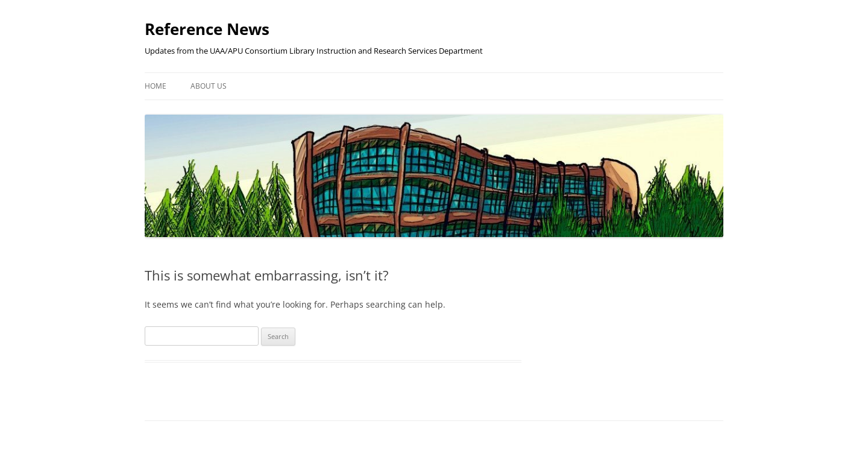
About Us (209, 86)
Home (156, 86)
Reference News (207, 29)
